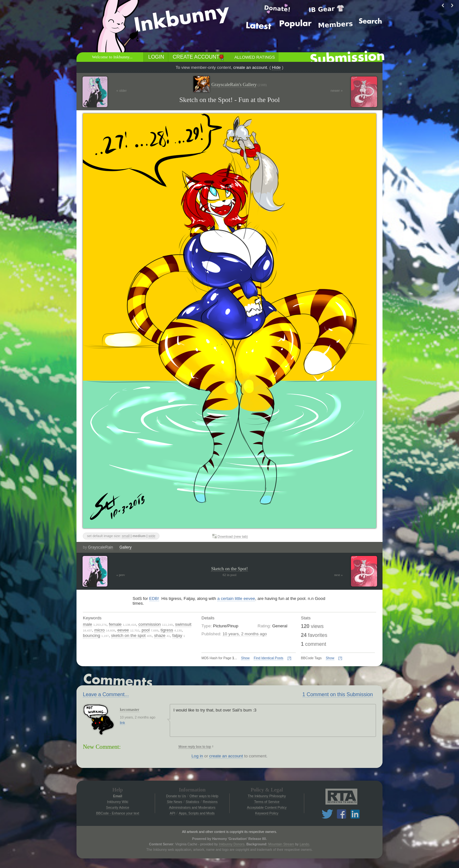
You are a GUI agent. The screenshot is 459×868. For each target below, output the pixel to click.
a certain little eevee (236, 598)
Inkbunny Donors (232, 844)
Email (118, 796)
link (122, 723)
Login (156, 57)
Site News (174, 802)
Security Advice (118, 807)
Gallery (126, 547)
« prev (121, 575)
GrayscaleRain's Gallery (239, 85)
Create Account (196, 57)
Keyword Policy (267, 813)
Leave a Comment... (106, 694)
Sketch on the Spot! (229, 569)
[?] (289, 658)
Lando (304, 844)
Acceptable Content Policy (267, 807)
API (173, 813)
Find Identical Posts (269, 658)
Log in (197, 756)
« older (122, 91)
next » (339, 575)
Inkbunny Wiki (118, 802)
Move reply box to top (195, 747)
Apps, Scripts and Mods (197, 813)
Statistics (193, 802)
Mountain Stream (281, 844)
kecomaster (130, 709)
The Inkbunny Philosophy (267, 796)
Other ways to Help (204, 796)
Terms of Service (267, 802)
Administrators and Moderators (192, 807)
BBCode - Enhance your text (117, 813)
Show (245, 658)
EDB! (154, 598)
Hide (276, 67)
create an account (250, 67)
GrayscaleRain (101, 547)
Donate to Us (176, 796)
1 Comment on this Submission (338, 694)
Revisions (210, 802)
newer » (337, 91)
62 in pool (229, 575)
